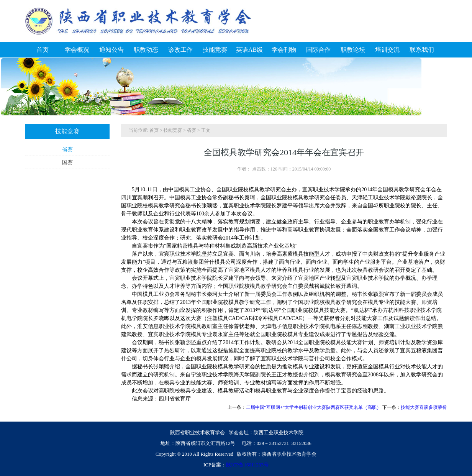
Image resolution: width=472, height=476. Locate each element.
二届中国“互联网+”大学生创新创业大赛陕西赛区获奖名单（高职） (314, 407)
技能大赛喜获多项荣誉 (424, 407)
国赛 (67, 162)
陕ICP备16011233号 (247, 465)
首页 (154, 130)
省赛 (67, 149)
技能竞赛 (173, 130)
